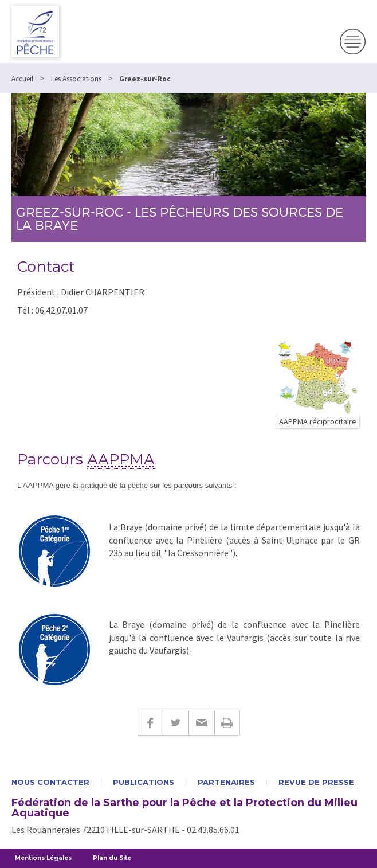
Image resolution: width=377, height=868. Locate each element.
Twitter (176, 723)
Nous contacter (50, 782)
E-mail (201, 723)
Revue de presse (316, 782)
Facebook (150, 723)
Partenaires (226, 782)
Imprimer (227, 723)
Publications (144, 782)
